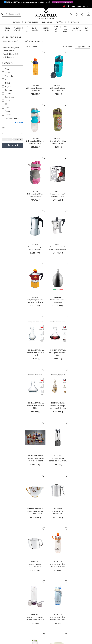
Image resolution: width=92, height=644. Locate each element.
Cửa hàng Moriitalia (31, 589)
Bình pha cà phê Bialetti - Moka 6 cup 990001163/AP (57, 195)
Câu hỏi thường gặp (53, 581)
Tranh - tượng (75, 541)
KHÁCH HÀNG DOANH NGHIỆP (76, 6)
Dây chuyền (8, 541)
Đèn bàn (7, 548)
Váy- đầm (73, 554)
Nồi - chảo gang (54, 552)
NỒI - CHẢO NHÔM (54, 542)
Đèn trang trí (30, 495)
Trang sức (74, 548)
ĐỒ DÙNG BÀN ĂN (32, 502)
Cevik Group (9, 97)
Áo (5, 495)
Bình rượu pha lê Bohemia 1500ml (80, 248)
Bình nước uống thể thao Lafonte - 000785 (35, 142)
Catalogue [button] (75, 22)
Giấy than (29, 542)
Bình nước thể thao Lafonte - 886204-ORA (35, 89)
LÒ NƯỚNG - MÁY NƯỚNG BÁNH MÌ (56, 503)
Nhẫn (50, 536)
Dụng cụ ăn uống (11, 48)
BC (6, 80)
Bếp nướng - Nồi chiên (12, 509)
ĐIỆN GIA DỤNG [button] (65, 29)
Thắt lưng (73, 528)
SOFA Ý (72, 525)
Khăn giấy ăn (31, 552)
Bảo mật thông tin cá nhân (56, 588)
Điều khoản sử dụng (53, 585)
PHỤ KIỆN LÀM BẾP (76, 495)
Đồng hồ (29, 499)
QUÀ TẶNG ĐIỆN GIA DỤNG (78, 505)
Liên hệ (26, 586)
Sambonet (80, 350)
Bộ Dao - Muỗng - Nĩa (11, 525)
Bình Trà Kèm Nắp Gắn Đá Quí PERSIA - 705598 (57, 354)
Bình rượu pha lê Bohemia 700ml (35, 301)
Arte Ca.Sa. (9, 76)
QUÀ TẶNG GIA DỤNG (77, 512)
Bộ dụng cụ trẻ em (10, 528)
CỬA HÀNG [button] (17, 22)
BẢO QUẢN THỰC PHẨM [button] (76, 29)
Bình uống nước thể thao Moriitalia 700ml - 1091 (35, 460)
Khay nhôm (30, 559)
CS (6, 104)
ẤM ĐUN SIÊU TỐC (10, 492)
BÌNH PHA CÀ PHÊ (10, 522)
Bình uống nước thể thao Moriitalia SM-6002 (57, 460)
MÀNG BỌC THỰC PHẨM (56, 526)
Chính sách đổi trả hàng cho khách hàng (56, 573)
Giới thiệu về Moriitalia (32, 579)
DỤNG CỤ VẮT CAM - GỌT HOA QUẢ (35, 528)
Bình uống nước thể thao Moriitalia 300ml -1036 (57, 407)
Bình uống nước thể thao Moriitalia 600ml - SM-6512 (80, 407)
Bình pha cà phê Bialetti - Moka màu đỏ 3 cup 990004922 (80, 142)
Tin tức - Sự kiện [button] (31, 22)
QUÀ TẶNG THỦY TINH (77, 518)
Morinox (35, 244)
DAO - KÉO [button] (26, 29)
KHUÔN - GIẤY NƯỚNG (55, 495)
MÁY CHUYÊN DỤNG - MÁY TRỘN (57, 515)
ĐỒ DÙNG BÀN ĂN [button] (46, 29)
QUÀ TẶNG (8, 57)
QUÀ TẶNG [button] (87, 29)
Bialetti (8, 83)
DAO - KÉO (7, 538)
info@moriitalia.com (12, 572)
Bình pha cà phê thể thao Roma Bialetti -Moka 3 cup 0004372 (80, 195)
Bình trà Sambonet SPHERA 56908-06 (35, 407)
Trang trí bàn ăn (10, 51)
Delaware (8, 108)
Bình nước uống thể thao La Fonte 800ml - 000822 (80, 89)
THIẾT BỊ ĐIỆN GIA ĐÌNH (77, 531)
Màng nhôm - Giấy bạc (56, 529)
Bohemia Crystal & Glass (57, 244)
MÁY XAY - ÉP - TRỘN (55, 523)
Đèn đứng (7, 554)
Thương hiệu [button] (61, 22)
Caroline (8, 94)
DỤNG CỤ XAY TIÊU (32, 532)
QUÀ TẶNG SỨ (74, 522)
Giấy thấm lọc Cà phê (33, 549)
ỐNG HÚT (73, 492)
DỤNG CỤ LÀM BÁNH (32, 515)
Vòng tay (73, 558)
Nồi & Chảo (52, 546)
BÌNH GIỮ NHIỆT (9, 515)
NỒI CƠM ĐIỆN (53, 539)
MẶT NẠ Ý (51, 511)
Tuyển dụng (28, 583)
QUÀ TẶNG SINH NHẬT (77, 515)
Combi (7, 101)
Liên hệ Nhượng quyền (63, 2)
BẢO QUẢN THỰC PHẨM (12, 502)
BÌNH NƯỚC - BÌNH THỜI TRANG (13, 518)
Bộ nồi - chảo (9, 531)
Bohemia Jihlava (57, 297)
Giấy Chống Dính (32, 539)
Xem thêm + (19, 122)
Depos (7, 111)
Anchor (8, 72)
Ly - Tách (51, 499)
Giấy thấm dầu (31, 546)
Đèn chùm (8, 551)
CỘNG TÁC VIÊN (46, 2)
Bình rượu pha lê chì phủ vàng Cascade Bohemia (57, 301)
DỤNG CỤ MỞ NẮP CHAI (33, 524)
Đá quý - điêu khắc (10, 545)
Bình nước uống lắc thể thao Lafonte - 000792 (57, 89)
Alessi (7, 69)
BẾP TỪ (6, 505)
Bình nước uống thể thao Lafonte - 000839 (57, 142)
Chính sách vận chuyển (54, 578)
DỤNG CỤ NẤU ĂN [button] (7, 29)
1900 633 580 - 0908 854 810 (12, 577)
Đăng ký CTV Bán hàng (32, 572)
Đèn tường (30, 492)
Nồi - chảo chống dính (56, 549)
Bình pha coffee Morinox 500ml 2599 (35, 248)
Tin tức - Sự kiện (30, 593)
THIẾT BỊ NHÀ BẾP (76, 535)
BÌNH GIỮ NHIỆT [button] (56, 29)
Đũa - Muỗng (30, 509)
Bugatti (8, 87)
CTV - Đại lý (28, 576)
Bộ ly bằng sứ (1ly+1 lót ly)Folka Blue (80, 460)
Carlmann (9, 90)
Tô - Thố (73, 538)
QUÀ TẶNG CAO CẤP (76, 502)
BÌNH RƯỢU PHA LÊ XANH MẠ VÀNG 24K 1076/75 (80, 301)
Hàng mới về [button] (47, 22)
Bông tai (7, 535)
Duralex (8, 115)
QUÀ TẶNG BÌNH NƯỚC (77, 499)
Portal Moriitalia (12, 2)
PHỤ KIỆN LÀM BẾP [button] (17, 29)
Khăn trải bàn (31, 555)
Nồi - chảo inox (53, 555)
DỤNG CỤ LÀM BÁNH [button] (35, 29)
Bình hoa (7, 512)
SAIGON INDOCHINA (30, 2)
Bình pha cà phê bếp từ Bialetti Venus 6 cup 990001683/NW (35, 195)
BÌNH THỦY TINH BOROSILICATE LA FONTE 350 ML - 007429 (35, 354)
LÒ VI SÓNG (52, 507)
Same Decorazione (80, 297)
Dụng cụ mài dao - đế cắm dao (35, 519)
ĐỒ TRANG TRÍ (30, 505)
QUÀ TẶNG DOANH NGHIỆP (79, 509)
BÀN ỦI (6, 499)
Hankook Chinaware (12, 118)
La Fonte (35, 85)
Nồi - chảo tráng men (56, 559)
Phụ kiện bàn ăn (11, 54)
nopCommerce (12, 636)
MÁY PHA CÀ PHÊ (54, 519)
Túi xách (73, 551)
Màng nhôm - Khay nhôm (57, 532)
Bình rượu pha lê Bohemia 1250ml (57, 248)
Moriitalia (57, 403)
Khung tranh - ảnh (55, 492)
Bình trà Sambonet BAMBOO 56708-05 (80, 354)
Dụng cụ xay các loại (33, 536)
